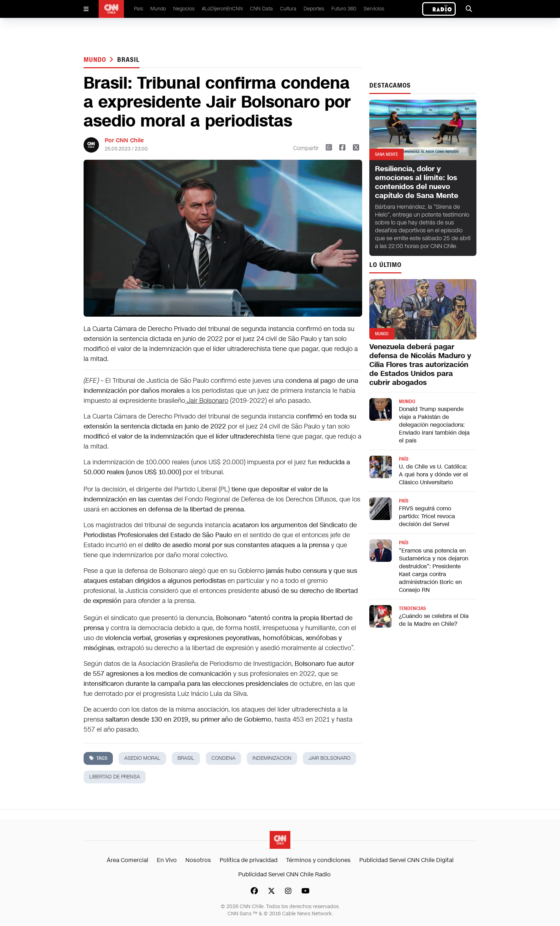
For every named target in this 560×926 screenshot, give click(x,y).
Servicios (374, 9)
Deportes (314, 9)
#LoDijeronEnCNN (222, 9)
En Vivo (167, 860)
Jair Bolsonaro (207, 401)
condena (223, 758)
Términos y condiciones (318, 860)
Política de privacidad (249, 860)
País (139, 9)
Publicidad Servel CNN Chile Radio (284, 874)
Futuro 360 (344, 9)
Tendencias (412, 608)
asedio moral (142, 758)
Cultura (288, 9)
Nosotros (198, 860)
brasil (128, 60)
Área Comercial (127, 860)
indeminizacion (272, 758)
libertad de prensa (115, 777)
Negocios (184, 9)
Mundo (158, 9)
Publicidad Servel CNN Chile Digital (406, 860)
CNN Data (261, 9)
